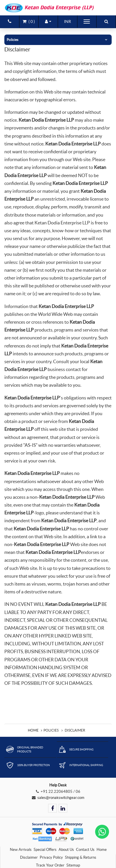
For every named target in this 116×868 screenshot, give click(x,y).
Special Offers (45, 850)
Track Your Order (50, 865)
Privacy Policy (51, 857)
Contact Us (85, 850)
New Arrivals (21, 850)
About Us (66, 850)
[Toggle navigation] (87, 21)
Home (33, 730)
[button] (48, 21)
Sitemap (73, 865)
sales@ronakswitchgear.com (61, 798)
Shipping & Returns (81, 857)
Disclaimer (29, 857)
